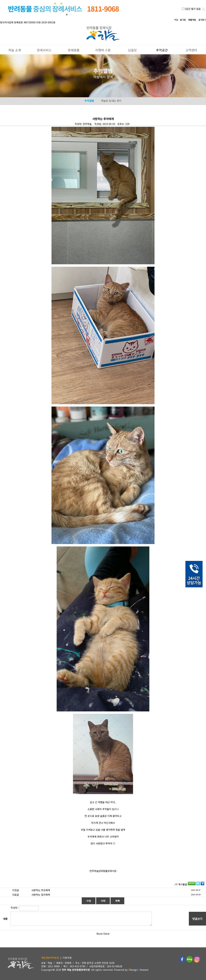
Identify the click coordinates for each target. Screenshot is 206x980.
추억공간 (162, 49)
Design (133, 970)
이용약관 (67, 958)
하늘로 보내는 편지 (111, 101)
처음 (176, 20)
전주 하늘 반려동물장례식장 (76, 970)
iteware (143, 970)
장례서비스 (44, 49)
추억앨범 (89, 101)
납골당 (132, 49)
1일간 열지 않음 (193, 9)
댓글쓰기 (197, 919)
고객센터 (191, 49)
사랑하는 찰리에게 (41, 895)
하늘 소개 (15, 49)
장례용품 (74, 49)
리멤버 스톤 (103, 49)
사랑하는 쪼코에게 (41, 890)
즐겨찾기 (202, 20)
